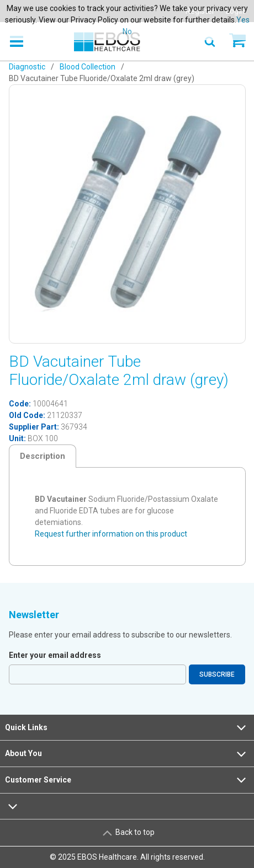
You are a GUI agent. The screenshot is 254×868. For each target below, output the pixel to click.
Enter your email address (55, 655)
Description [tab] (43, 456)
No (127, 31)
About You (127, 754)
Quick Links (127, 727)
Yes (243, 20)
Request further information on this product (111, 534)
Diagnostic (27, 67)
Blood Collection (88, 67)
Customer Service (127, 780)
